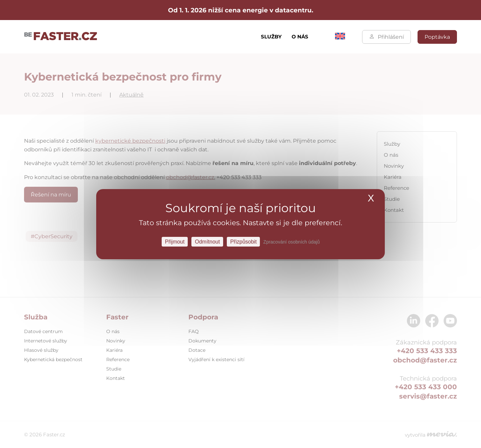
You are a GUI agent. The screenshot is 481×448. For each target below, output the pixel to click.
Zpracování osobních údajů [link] (291, 242)
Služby (271, 37)
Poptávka (437, 37)
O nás (300, 37)
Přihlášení (386, 37)
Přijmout (175, 241)
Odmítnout (207, 241)
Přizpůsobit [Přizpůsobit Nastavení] (243, 241)
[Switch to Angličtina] (340, 38)
